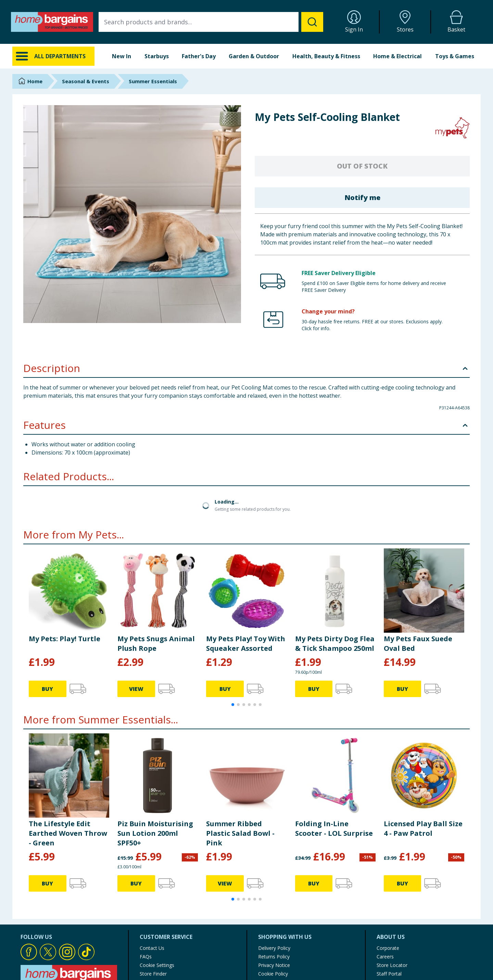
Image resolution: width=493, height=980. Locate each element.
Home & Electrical (397, 56)
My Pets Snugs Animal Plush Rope (156, 643)
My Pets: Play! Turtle (65, 639)
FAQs (146, 957)
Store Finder (153, 974)
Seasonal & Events (86, 81)
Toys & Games (455, 56)
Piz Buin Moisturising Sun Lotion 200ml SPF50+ (155, 833)
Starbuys (157, 56)
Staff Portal (389, 974)
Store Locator (392, 965)
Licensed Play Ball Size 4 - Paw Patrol (423, 828)
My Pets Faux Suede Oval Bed (418, 643)
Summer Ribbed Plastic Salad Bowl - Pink (240, 833)
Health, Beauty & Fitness (326, 56)
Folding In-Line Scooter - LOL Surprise (334, 828)
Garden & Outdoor (254, 56)
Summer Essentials (153, 81)
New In (122, 56)
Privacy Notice (274, 965)
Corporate (388, 948)
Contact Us (152, 948)
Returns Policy (274, 957)
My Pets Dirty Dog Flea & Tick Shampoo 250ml (335, 643)
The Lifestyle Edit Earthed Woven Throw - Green (68, 833)
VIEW (136, 689)
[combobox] (211, 22)
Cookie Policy (273, 974)
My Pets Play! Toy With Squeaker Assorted (246, 643)
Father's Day (199, 56)
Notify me (362, 197)
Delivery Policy (274, 948)
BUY (47, 689)
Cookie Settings (157, 965)
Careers (385, 957)
